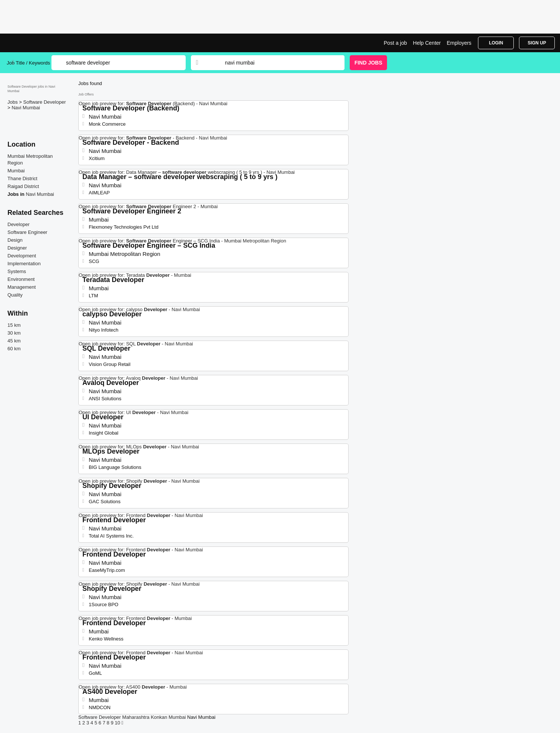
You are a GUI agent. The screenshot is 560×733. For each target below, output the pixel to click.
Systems (17, 271)
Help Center (427, 43)
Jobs (13, 102)
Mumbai (16, 171)
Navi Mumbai (26, 108)
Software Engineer (27, 232)
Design (15, 240)
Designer (17, 248)
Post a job (395, 43)
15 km (14, 325)
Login (496, 43)
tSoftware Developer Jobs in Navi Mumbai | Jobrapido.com (35, 43)
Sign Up (537, 43)
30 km (14, 333)
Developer (18, 224)
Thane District (22, 178)
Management (22, 287)
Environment (21, 279)
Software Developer (44, 102)
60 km (14, 349)
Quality (15, 295)
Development (22, 256)
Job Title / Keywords (28, 63)
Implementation (24, 264)
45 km (14, 341)
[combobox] (277, 63)
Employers (459, 43)
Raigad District (23, 186)
